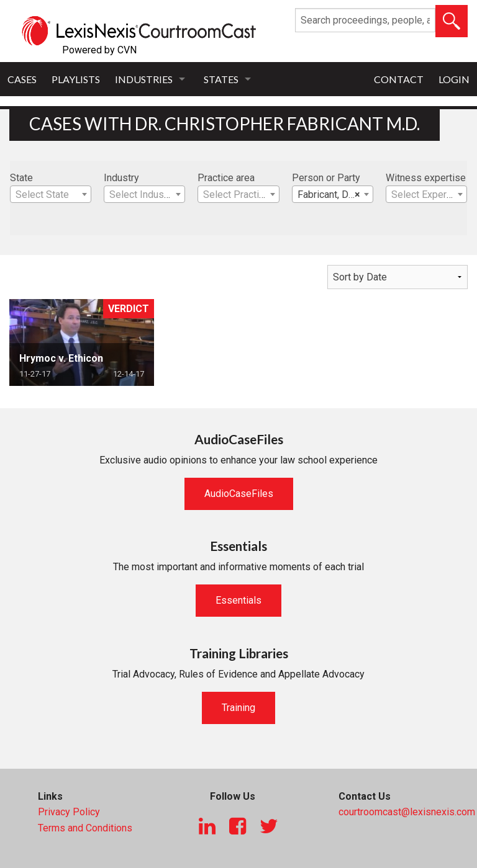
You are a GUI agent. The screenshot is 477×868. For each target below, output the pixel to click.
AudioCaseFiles (239, 494)
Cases (22, 79)
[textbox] (51, 195)
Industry (121, 178)
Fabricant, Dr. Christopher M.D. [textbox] (335, 195)
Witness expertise (426, 178)
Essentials (238, 600)
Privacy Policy (69, 812)
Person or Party (326, 178)
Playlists (76, 79)
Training (238, 708)
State (21, 178)
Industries (144, 79)
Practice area (226, 178)
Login (454, 79)
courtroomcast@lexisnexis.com (407, 812)
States (221, 79)
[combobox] (51, 194)
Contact (399, 79)
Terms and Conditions (85, 828)
